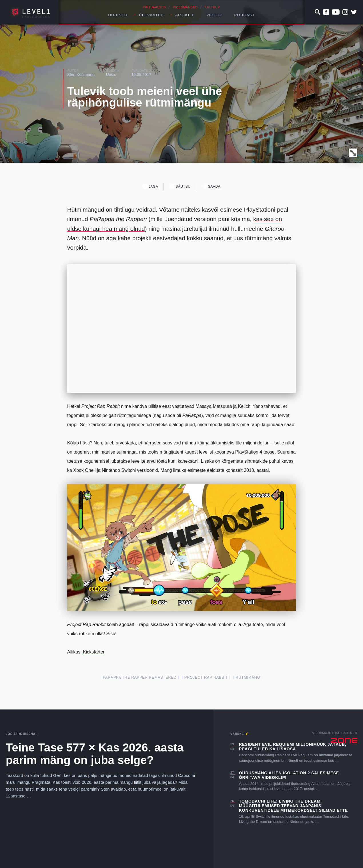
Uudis (111, 75)
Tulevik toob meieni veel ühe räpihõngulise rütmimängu (145, 97)
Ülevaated (151, 15)
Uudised (118, 15)
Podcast (245, 15)
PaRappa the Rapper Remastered (140, 677)
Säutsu (180, 186)
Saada (211, 186)
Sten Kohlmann (81, 75)
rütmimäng (248, 677)
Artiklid (185, 15)
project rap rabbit (206, 677)
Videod (215, 15)
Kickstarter (94, 652)
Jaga (150, 186)
